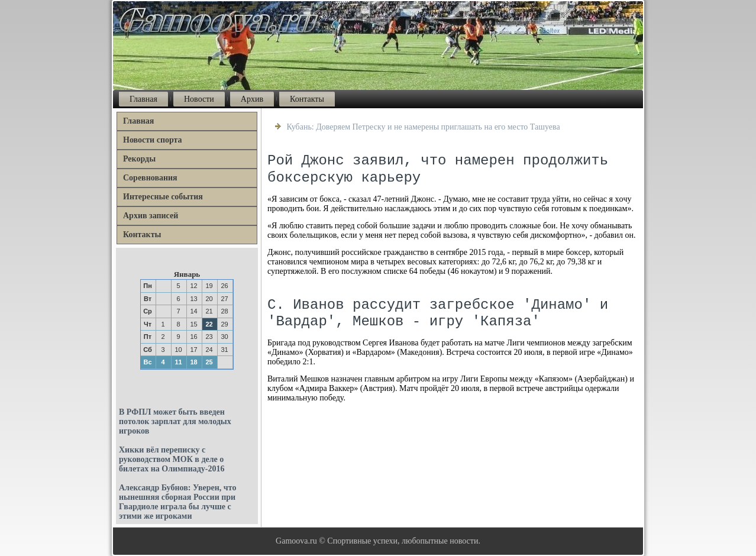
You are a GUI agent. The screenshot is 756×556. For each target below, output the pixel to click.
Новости (199, 99)
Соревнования (150, 178)
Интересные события (163, 197)
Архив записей (151, 216)
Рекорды (139, 159)
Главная (143, 99)
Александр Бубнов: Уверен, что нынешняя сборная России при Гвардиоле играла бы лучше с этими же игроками (177, 502)
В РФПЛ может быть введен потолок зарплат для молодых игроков (175, 421)
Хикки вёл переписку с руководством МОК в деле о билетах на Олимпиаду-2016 (172, 459)
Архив (252, 99)
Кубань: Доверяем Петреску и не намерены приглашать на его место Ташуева (424, 127)
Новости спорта (153, 140)
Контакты (307, 99)
